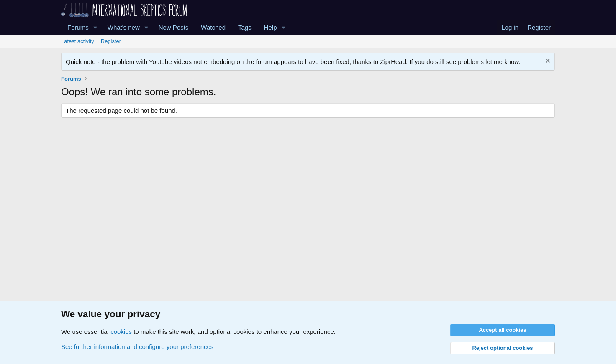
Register (111, 41)
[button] (95, 27)
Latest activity (78, 41)
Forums (78, 27)
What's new (124, 27)
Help (271, 27)
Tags (245, 27)
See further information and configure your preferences (137, 347)
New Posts (174, 27)
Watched (213, 27)
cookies (121, 332)
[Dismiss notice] (547, 62)
